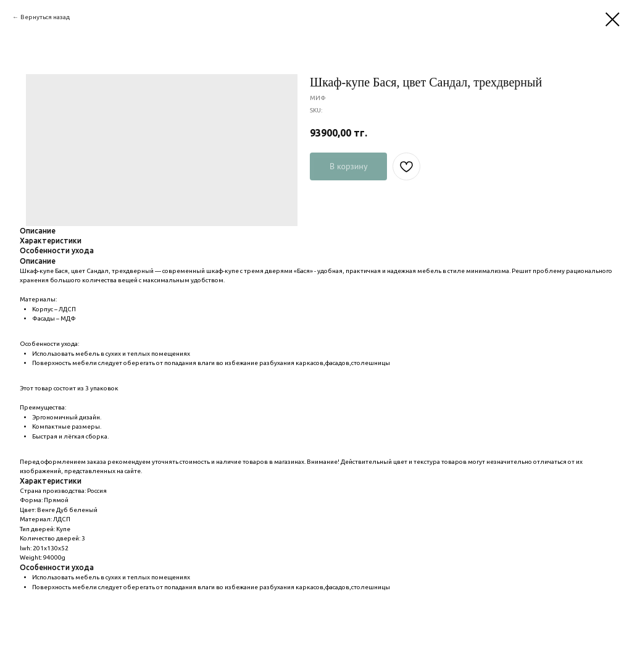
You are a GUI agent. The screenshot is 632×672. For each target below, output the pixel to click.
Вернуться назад (45, 17)
